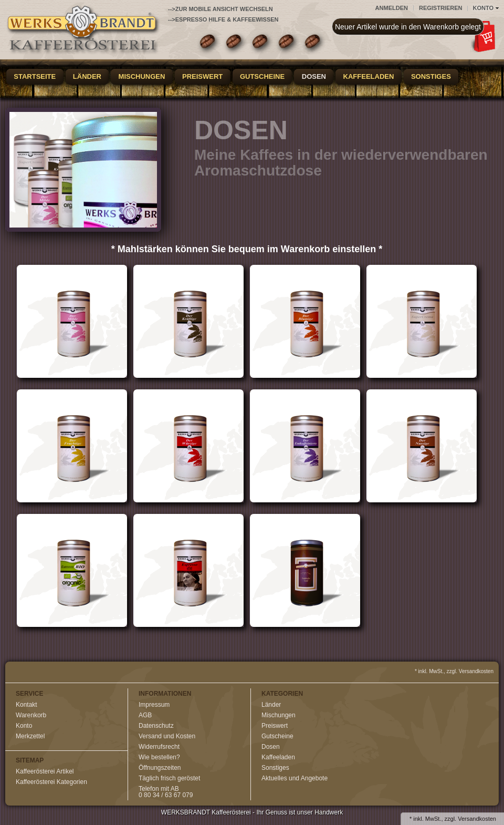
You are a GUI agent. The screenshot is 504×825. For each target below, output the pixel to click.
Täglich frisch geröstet (169, 778)
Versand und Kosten (167, 736)
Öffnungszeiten (160, 768)
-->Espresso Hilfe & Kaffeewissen (223, 19)
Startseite (35, 76)
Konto (24, 726)
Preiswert (202, 76)
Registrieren (441, 8)
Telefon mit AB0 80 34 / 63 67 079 (166, 792)
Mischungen (142, 76)
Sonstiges (431, 76)
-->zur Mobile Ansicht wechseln (220, 9)
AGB (145, 715)
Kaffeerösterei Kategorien (51, 782)
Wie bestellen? (159, 757)
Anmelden (392, 8)
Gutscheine (262, 76)
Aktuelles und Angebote (295, 778)
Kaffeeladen (369, 76)
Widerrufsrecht (159, 747)
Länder (87, 76)
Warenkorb (31, 715)
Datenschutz (156, 726)
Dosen (314, 76)
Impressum (154, 705)
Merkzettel (30, 736)
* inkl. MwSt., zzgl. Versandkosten (454, 671)
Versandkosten (477, 819)
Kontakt (27, 705)
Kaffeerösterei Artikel (45, 771)
